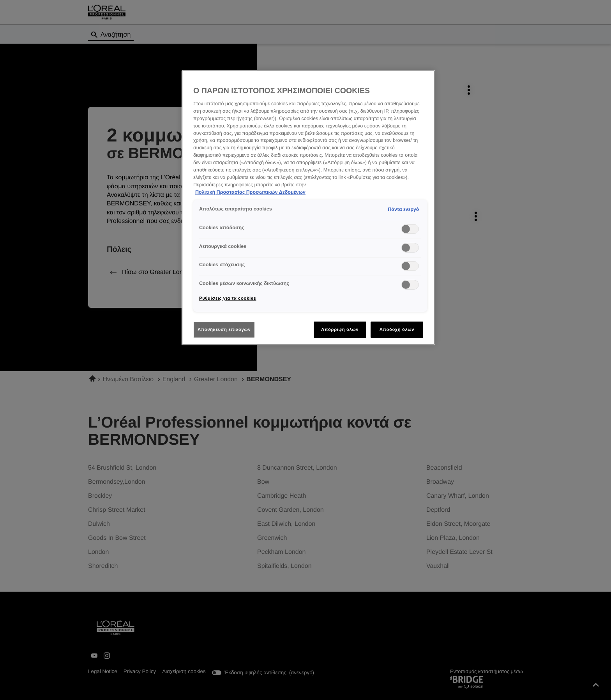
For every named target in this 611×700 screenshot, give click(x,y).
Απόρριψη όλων (340, 329)
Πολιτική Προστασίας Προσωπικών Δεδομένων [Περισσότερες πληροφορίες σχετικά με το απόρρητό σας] (250, 192)
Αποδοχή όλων (397, 329)
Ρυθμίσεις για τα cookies (228, 298)
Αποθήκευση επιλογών (224, 329)
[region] (308, 208)
